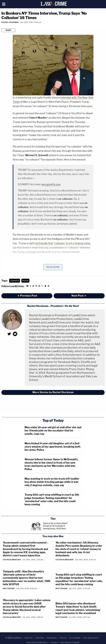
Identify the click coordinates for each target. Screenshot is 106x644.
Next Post (79, 296)
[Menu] (4, 4)
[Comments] (2, 26)
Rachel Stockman (10, 22)
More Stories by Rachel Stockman (53, 392)
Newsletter (52, 638)
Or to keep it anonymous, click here (54, 527)
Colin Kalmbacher (12, 560)
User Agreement (91, 638)
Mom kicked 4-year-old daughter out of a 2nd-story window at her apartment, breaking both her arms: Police (53, 447)
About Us (29, 638)
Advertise (40, 638)
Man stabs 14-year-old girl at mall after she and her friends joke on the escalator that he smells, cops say (53, 431)
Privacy (63, 638)
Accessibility (75, 638)
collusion (15, 281)
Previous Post (27, 296)
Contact (54, 642)
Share (8, 30)
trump (25, 281)
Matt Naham (9, 588)
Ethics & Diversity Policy (37, 642)
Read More (53, 267)
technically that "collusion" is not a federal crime (63, 243)
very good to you (51, 184)
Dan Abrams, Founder (70, 642)
